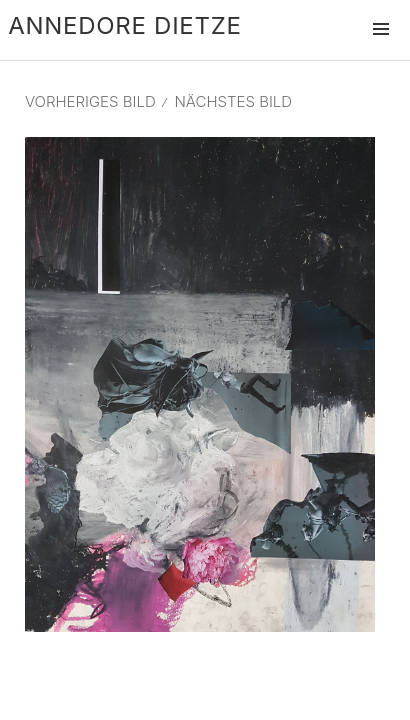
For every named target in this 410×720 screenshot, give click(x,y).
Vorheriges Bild (90, 101)
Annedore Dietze (124, 25)
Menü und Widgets (381, 50)
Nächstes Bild (233, 101)
